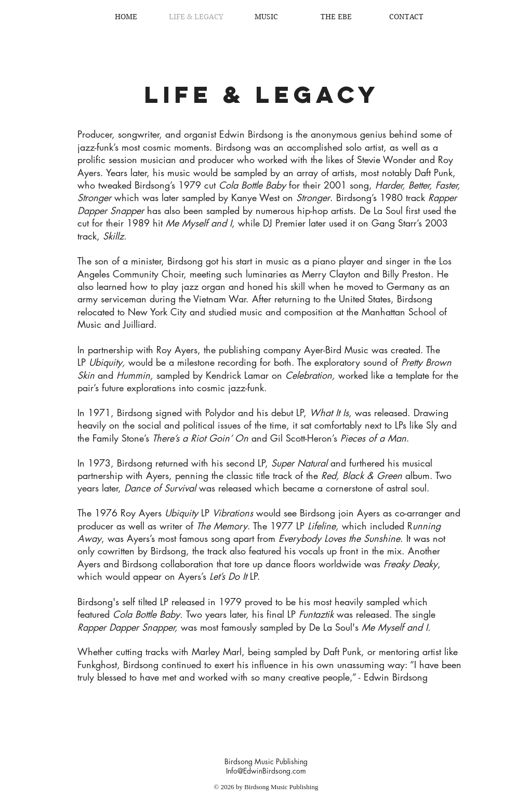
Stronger (313, 197)
